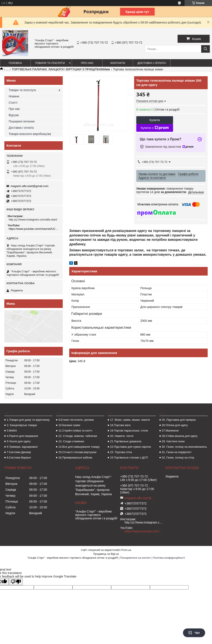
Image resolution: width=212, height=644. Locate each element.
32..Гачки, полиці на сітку (178, 458)
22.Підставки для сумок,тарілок (131, 447)
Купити (155, 120)
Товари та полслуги (22, 90)
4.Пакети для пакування (22, 436)
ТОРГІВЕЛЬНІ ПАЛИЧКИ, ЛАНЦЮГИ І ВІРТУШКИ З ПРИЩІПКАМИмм (61, 69)
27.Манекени (170, 431)
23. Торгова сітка (121, 452)
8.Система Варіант (19, 458)
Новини (14, 96)
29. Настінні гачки (173, 441)
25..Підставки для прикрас (179, 420)
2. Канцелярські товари (22, 425)
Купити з (155, 128)
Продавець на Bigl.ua (106, 554)
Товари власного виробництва (30, 134)
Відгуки (14, 115)
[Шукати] (206, 49)
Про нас (87, 63)
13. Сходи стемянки (71, 441)
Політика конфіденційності (169, 558)
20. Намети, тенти (122, 436)
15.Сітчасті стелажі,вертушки (77, 452)
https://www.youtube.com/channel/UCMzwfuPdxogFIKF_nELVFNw (34, 229)
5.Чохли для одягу (19, 441)
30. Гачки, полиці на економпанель (184, 447)
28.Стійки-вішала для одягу (180, 436)
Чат (194, 633)
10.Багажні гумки (69, 425)
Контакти (118, 63)
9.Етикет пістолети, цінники (76, 420)
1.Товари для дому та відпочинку (28, 420)
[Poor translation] (16, 582)
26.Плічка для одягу (175, 425)
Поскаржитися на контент (135, 558)
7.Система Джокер (19, 452)
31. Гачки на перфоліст (177, 452)
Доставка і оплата (152, 63)
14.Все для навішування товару (79, 447)
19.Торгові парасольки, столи (129, 431)
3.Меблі (12, 431)
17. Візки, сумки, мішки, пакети (130, 420)
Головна (15, 63)
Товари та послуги (50, 63)
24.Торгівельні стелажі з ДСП (129, 458)
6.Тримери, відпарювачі (22, 447)
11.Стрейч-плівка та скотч (75, 431)
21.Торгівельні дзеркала (126, 441)
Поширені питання (22, 121)
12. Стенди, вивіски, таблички (78, 436)
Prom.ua (126, 550)
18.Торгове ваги (120, 425)
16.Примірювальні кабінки (75, 458)
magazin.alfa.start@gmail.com (30, 186)
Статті (13, 103)
